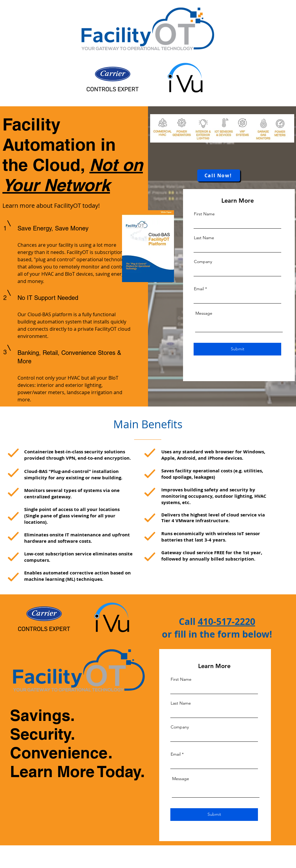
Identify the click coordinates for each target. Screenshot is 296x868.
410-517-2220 (227, 621)
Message (204, 313)
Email (199, 289)
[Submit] (237, 349)
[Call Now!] (219, 175)
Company (203, 262)
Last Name (204, 238)
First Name (204, 214)
